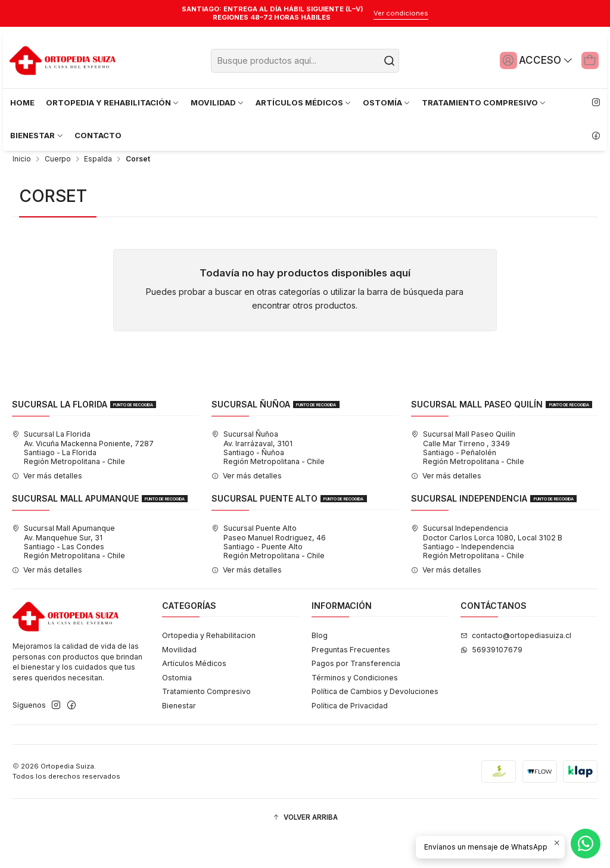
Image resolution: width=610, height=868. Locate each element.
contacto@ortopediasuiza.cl (516, 667)
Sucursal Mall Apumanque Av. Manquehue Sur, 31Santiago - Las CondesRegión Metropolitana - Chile (69, 573)
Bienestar (179, 737)
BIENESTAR (37, 135)
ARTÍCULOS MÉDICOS (304, 102)
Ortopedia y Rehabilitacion (209, 667)
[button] (305, 849)
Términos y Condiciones (355, 709)
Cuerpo (58, 191)
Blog (320, 667)
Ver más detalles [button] (47, 507)
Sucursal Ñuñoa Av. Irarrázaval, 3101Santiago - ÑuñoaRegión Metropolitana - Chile (268, 480)
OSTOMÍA (387, 102)
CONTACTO (98, 135)
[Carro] (588, 60)
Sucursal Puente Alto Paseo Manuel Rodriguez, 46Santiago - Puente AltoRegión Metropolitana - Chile (269, 573)
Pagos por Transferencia (356, 695)
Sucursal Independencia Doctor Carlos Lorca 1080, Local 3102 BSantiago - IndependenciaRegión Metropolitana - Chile (487, 573)
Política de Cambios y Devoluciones (375, 723)
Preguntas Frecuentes (351, 681)
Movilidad (179, 681)
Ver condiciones (401, 13)
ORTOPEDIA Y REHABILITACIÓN (113, 102)
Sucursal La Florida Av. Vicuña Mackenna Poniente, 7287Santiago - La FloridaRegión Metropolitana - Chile (83, 480)
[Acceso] (531, 60)
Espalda (98, 191)
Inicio (22, 191)
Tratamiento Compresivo (206, 723)
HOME (22, 102)
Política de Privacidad (350, 737)
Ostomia (177, 709)
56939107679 (491, 681)
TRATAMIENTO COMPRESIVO (484, 102)
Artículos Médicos (194, 695)
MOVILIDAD (218, 102)
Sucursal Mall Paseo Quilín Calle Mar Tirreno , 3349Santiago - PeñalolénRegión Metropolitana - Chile (468, 480)
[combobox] (305, 61)
